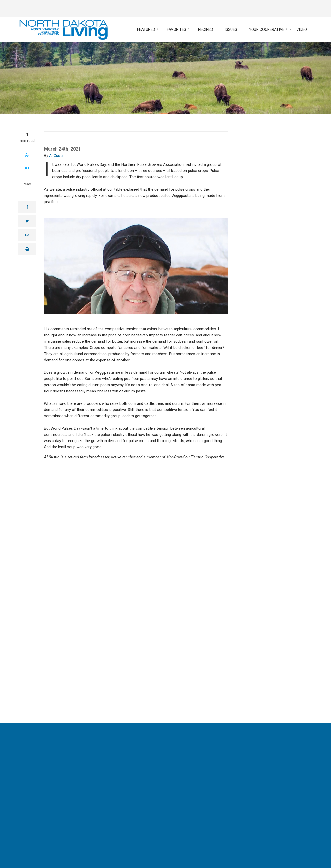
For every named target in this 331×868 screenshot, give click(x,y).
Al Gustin (57, 156)
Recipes (205, 29)
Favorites (176, 29)
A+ (27, 168)
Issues (231, 29)
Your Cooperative (267, 29)
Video (302, 29)
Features (146, 29)
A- (27, 155)
